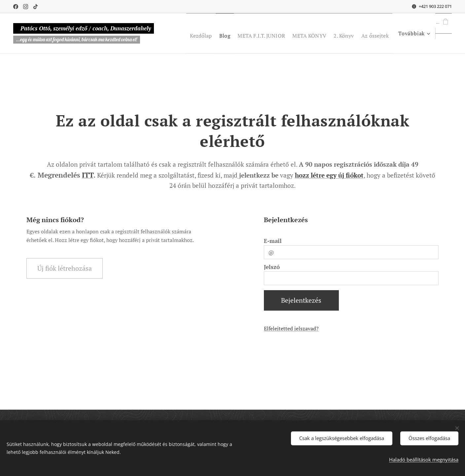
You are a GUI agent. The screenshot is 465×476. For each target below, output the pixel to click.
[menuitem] (223, 33)
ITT (88, 175)
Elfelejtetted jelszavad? (291, 328)
